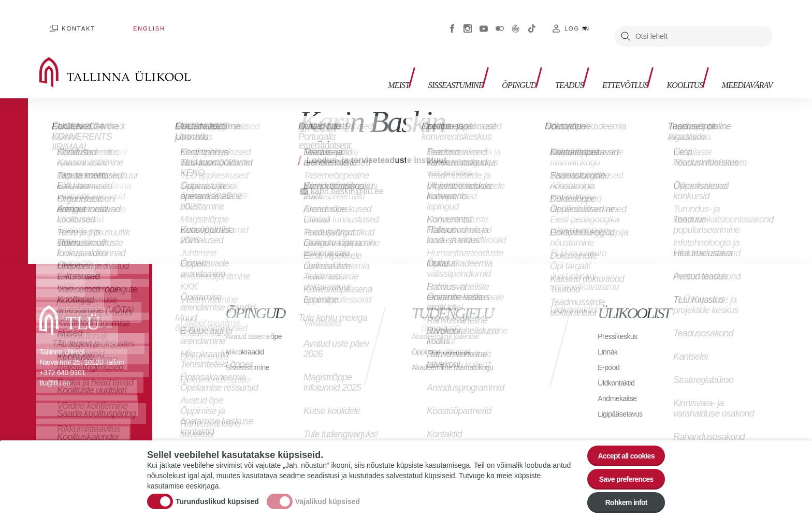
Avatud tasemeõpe (258, 321)
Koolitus (670, 62)
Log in (577, 21)
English (119, 21)
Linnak (609, 336)
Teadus (538, 62)
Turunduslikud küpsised (217, 494)
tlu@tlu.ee (55, 367)
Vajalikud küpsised (328, 494)
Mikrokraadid (248, 336)
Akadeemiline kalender (451, 321)
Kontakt (69, 21)
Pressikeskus (620, 321)
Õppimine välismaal (446, 336)
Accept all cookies (620, 443)
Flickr (500, 21)
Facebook (452, 21)
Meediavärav (741, 62)
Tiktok (532, 21)
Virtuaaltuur (516, 21)
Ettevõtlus (601, 62)
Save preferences (620, 471)
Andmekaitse (620, 383)
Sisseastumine (409, 62)
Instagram (468, 21)
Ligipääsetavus (624, 398)
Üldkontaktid (619, 367)
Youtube (484, 21)
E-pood (610, 352)
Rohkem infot (620, 500)
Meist (345, 62)
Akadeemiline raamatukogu (459, 352)
